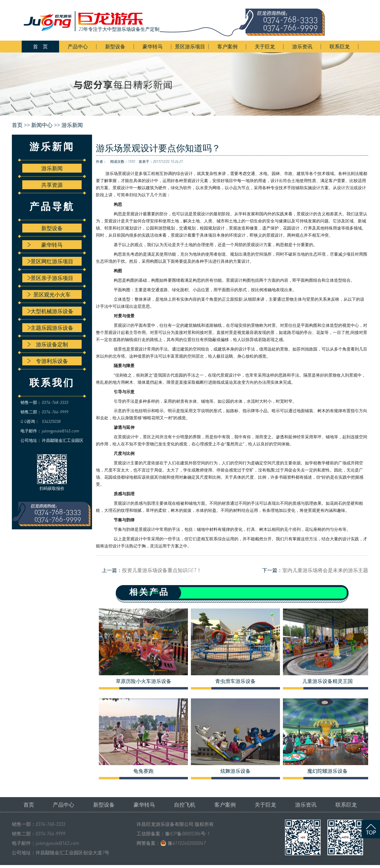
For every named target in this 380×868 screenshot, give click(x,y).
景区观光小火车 (49, 294)
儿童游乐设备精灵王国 (327, 681)
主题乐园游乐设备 (50, 328)
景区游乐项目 (190, 46)
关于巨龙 (265, 46)
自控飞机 (185, 805)
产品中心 (78, 46)
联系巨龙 (340, 46)
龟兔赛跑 (143, 771)
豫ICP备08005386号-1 (187, 834)
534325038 (51, 421)
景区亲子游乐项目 (50, 278)
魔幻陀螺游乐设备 (327, 771)
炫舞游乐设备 (235, 771)
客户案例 (227, 46)
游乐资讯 (302, 46)
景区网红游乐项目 (50, 261)
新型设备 (115, 46)
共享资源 (52, 185)
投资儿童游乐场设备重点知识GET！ (162, 570)
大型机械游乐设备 (50, 311)
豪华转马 (153, 46)
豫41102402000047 (187, 843)
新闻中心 (42, 125)
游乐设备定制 (48, 344)
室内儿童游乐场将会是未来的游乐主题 (325, 570)
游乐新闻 (72, 125)
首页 (29, 805)
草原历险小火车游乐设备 (144, 681)
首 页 (40, 46)
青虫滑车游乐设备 (235, 681)
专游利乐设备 (48, 361)
